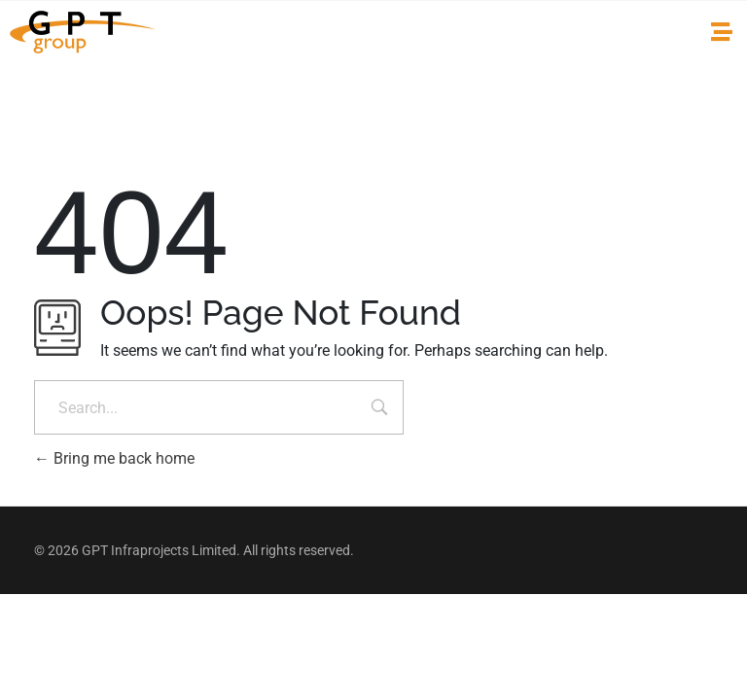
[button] (721, 33)
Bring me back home (114, 458)
